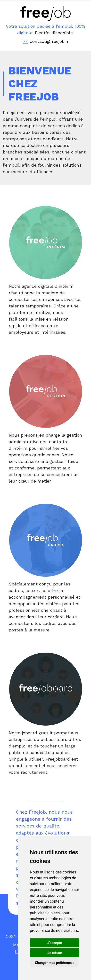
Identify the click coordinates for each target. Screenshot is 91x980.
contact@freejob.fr (46, 42)
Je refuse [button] (54, 953)
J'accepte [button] (55, 943)
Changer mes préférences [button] (55, 963)
